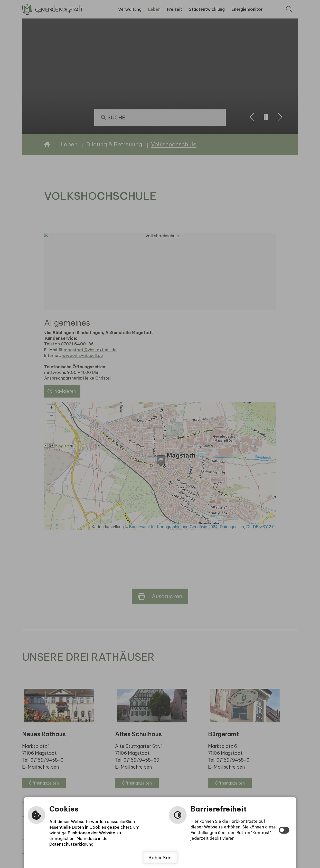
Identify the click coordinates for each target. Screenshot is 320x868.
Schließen (160, 857)
